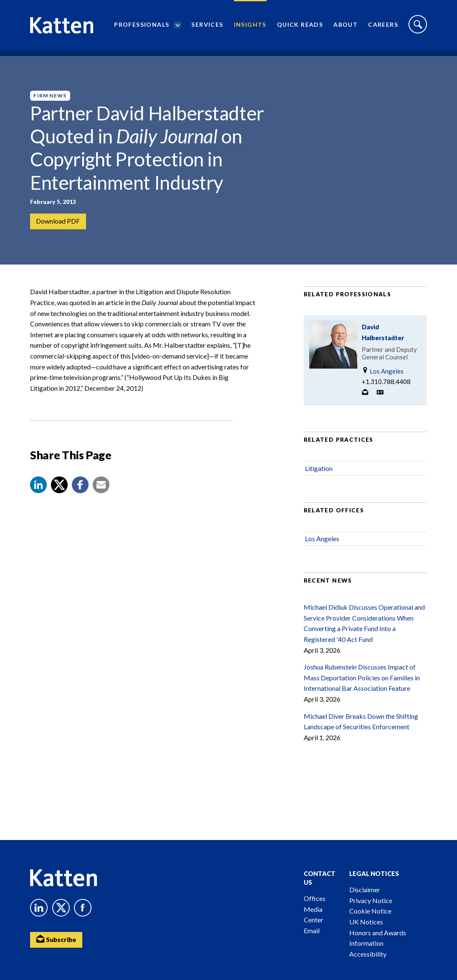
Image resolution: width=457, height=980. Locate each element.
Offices (315, 898)
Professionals (142, 27)
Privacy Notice (371, 900)
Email (312, 930)
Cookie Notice (370, 911)
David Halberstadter (383, 336)
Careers (383, 27)
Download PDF (58, 222)
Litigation (319, 472)
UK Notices (366, 922)
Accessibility (368, 954)
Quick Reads (300, 27)
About (345, 27)
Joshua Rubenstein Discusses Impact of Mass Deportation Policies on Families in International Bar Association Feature (362, 682)
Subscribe (57, 940)
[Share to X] (59, 489)
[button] (38, 489)
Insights (250, 27)
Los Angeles (383, 375)
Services (207, 27)
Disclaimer (365, 890)
